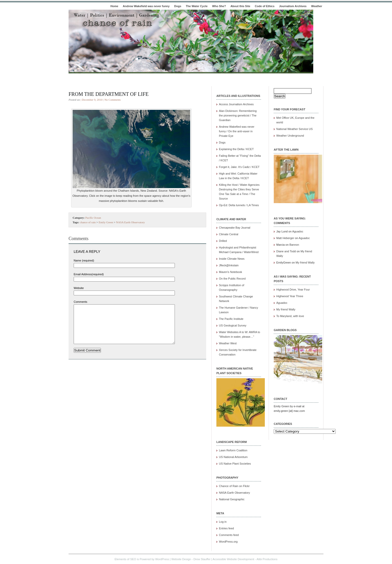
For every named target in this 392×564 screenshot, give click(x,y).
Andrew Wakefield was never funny (146, 6)
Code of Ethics (265, 6)
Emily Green (106, 222)
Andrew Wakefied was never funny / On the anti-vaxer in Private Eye (237, 131)
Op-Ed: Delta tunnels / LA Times (239, 205)
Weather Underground (290, 136)
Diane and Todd (286, 251)
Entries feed (226, 528)
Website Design (181, 559)
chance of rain (88, 222)
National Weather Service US (295, 129)
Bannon (294, 245)
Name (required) (84, 260)
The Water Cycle (197, 6)
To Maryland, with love (290, 316)
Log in (223, 522)
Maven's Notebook (231, 272)
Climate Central (229, 234)
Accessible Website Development (233, 559)
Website (79, 288)
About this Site (240, 6)
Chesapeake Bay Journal (235, 228)
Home (114, 6)
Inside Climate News (232, 259)
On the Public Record (232, 279)
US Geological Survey (233, 325)
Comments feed (229, 535)
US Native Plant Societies (235, 464)
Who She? (219, 6)
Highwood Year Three (290, 296)
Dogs (178, 6)
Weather (317, 6)
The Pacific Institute (231, 319)
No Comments (113, 100)
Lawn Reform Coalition (233, 450)
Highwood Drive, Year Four (293, 290)
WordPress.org (228, 542)
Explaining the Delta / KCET (236, 149)
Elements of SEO (125, 559)
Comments (80, 302)
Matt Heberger (285, 238)
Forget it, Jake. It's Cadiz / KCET (239, 167)
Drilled (223, 241)
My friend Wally (305, 263)
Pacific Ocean (93, 218)
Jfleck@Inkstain (229, 265)
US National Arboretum (233, 457)
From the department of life (109, 94)
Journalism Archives (293, 6)
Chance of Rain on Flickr (234, 486)
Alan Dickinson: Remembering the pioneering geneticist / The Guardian (238, 115)
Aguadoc (298, 231)
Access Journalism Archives (236, 104)
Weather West (228, 343)
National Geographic (232, 499)
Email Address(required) (89, 274)
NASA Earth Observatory (130, 222)
